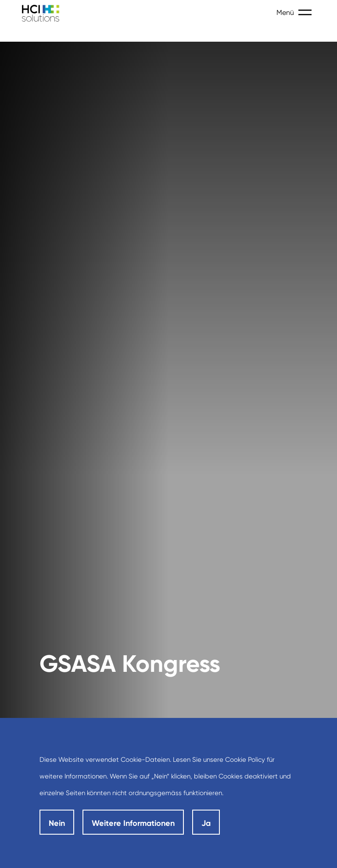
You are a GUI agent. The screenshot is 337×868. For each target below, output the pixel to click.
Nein (57, 823)
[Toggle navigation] (307, 13)
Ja (206, 823)
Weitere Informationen (133, 823)
